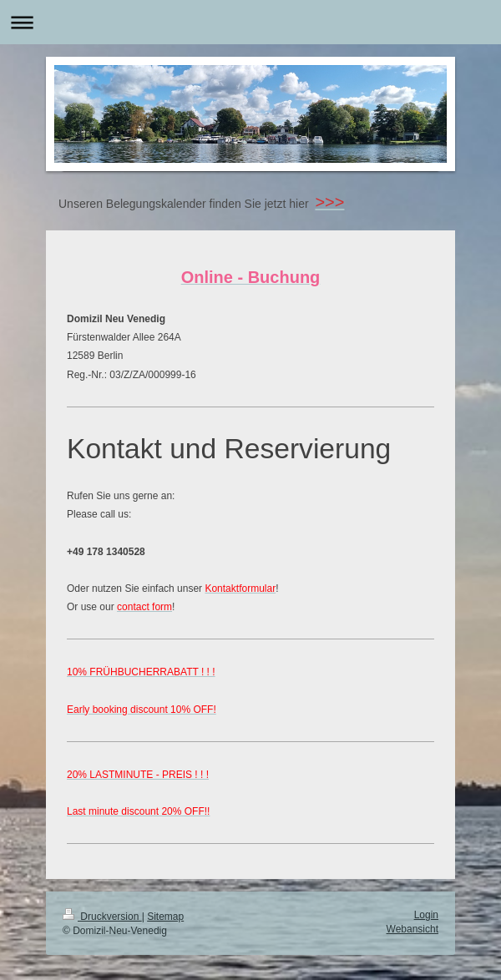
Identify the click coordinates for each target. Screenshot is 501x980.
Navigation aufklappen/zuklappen (250, 22)
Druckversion (102, 917)
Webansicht (412, 929)
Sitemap (165, 917)
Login (426, 915)
